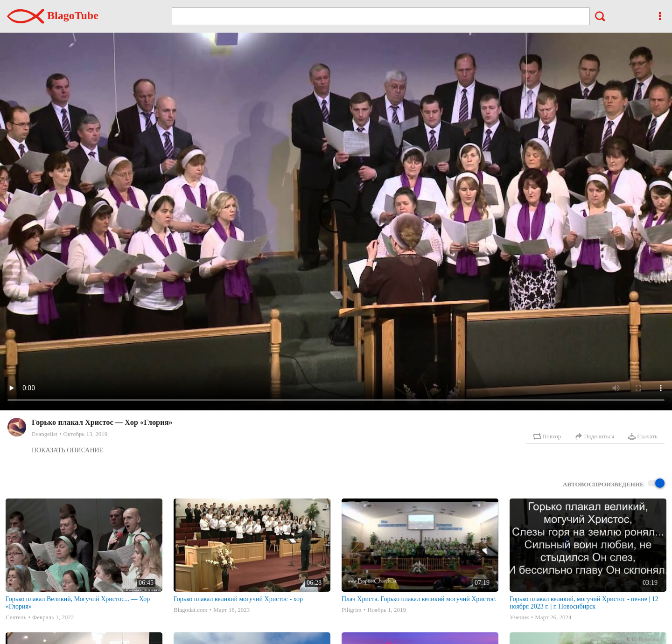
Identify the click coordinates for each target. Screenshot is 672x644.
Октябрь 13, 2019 (85, 434)
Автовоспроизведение (614, 484)
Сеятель (16, 617)
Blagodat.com (191, 610)
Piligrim (352, 610)
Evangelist (45, 434)
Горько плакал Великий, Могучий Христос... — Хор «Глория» (78, 603)
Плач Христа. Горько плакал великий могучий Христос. (419, 599)
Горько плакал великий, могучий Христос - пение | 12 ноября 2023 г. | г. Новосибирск (584, 603)
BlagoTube (53, 15)
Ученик (519, 617)
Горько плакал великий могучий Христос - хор (238, 599)
